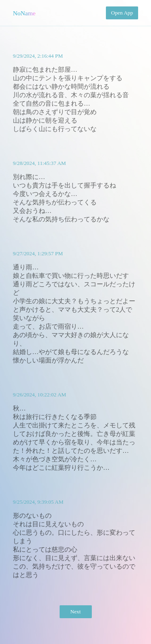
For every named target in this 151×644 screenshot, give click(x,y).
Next (76, 612)
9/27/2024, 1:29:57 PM (38, 253)
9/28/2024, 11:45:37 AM (39, 163)
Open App (122, 13)
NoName (24, 13)
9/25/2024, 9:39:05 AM (38, 502)
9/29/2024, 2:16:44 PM (38, 56)
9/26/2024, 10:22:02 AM (39, 395)
